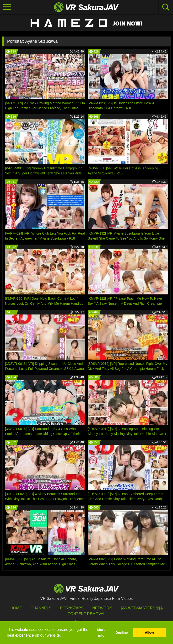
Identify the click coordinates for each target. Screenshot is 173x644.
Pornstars (72, 608)
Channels (41, 608)
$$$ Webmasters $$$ (142, 608)
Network (102, 608)
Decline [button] (122, 633)
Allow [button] (149, 633)
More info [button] (101, 633)
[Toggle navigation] (7, 7)
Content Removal (87, 614)
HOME (16, 608)
